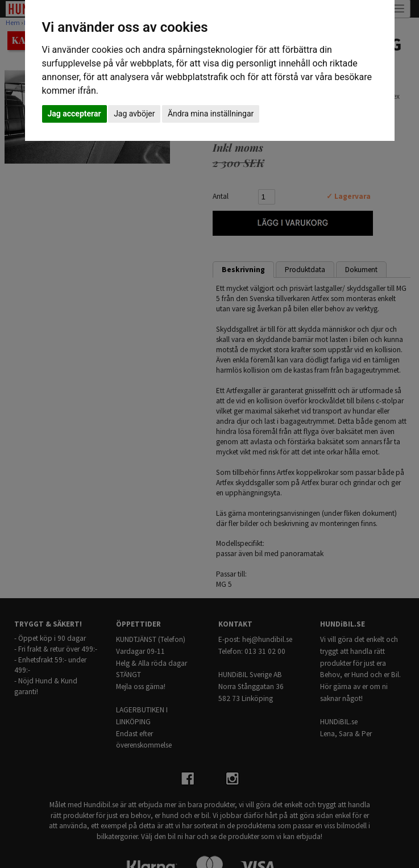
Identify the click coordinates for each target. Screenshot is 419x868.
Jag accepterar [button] (74, 114)
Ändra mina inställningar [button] (211, 114)
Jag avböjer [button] (134, 114)
